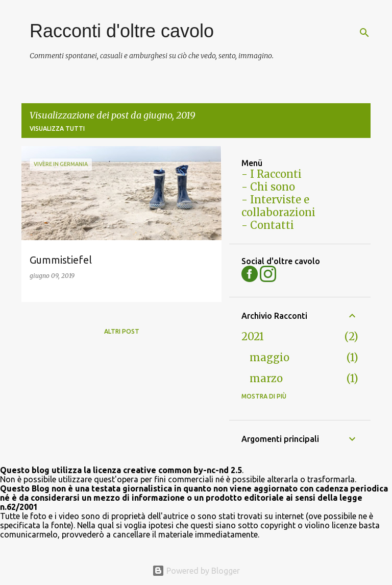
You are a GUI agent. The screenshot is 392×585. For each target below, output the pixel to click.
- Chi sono (268, 187)
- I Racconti (272, 174)
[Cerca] (364, 33)
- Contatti (268, 225)
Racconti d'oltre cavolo (122, 31)
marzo (266, 378)
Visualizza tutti (57, 128)
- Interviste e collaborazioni (278, 206)
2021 (253, 336)
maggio (269, 357)
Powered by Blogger (196, 571)
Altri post (122, 331)
